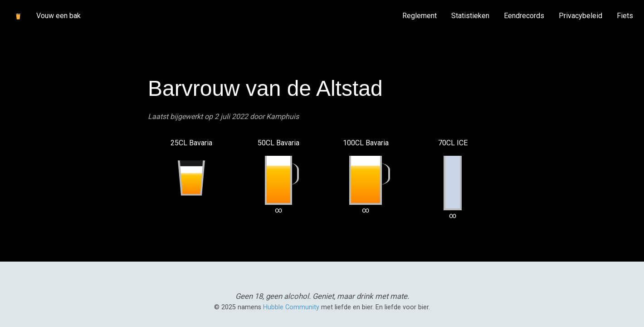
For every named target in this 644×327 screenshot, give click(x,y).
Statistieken (470, 16)
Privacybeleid (581, 16)
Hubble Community (291, 307)
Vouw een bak (59, 16)
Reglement (420, 16)
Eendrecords (524, 16)
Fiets (625, 16)
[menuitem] (420, 16)
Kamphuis (283, 116)
